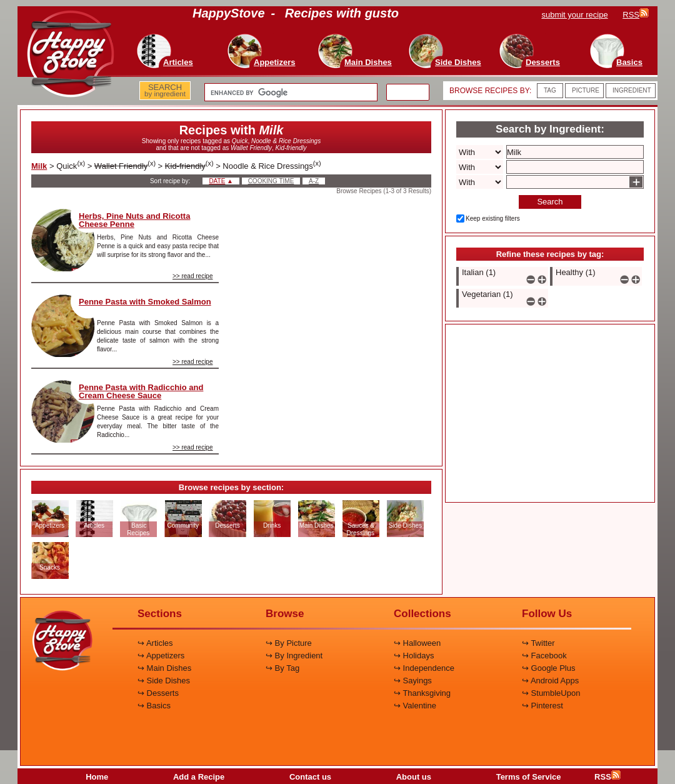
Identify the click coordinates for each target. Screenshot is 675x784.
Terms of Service (529, 777)
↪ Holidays (414, 656)
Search (550, 202)
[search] (290, 93)
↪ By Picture (289, 643)
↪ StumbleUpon (551, 693)
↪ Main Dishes (164, 668)
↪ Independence (424, 668)
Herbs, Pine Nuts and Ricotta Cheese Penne (134, 220)
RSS (607, 777)
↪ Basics (154, 706)
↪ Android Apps (550, 681)
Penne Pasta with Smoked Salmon (145, 302)
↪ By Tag (282, 668)
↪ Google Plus (548, 668)
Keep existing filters (493, 219)
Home (97, 777)
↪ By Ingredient (294, 656)
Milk (39, 166)
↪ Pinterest (542, 706)
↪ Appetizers (161, 656)
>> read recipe (193, 276)
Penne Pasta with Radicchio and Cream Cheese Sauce (141, 391)
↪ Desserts (158, 693)
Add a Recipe (199, 777)
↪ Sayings (413, 681)
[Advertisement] (336, 287)
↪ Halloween (417, 643)
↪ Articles (155, 643)
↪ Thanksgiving (422, 693)
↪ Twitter (538, 643)
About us (414, 777)
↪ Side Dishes (164, 681)
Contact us (310, 777)
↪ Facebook (544, 656)
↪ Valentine (415, 706)
